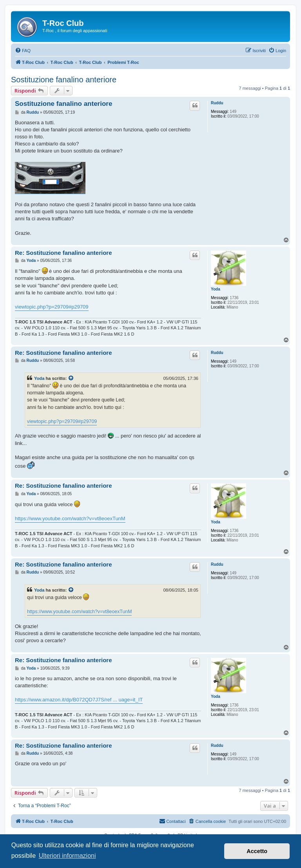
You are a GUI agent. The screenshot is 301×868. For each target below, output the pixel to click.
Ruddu (217, 103)
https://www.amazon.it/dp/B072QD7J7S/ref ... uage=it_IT (79, 700)
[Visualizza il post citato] (71, 378)
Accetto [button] (257, 851)
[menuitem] (23, 51)
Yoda (216, 289)
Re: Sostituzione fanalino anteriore (63, 253)
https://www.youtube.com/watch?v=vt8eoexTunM (70, 518)
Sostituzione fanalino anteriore (64, 80)
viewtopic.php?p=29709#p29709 (52, 307)
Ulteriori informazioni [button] (67, 856)
